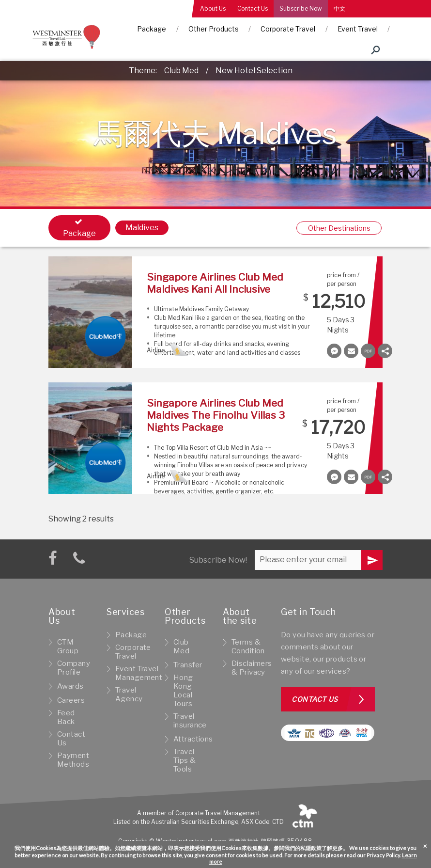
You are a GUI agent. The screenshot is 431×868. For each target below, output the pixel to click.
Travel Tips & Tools (185, 760)
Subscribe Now (301, 8)
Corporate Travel (288, 29)
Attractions (193, 739)
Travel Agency (129, 694)
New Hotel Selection (254, 71)
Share (385, 351)
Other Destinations (339, 228)
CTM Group (68, 647)
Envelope (351, 351)
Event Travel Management (139, 673)
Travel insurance (190, 721)
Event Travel (358, 29)
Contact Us (253, 8)
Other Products (214, 29)
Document (368, 351)
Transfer (188, 665)
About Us (213, 8)
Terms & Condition (248, 647)
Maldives (142, 228)
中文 (339, 8)
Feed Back (66, 717)
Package (152, 29)
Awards (70, 686)
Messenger (334, 351)
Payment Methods (73, 760)
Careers (71, 700)
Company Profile (74, 668)
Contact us (315, 699)
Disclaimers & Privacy (252, 668)
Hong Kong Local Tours (183, 691)
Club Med (181, 71)
